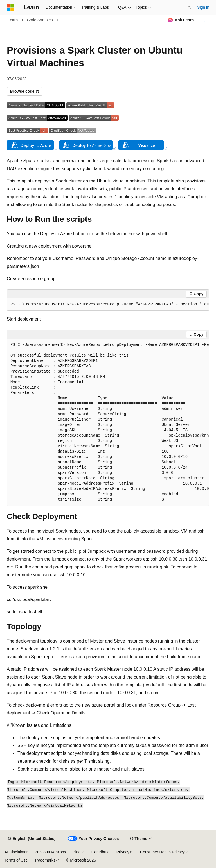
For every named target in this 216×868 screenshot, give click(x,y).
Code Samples (40, 20)
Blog (77, 852)
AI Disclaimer (16, 852)
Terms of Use (16, 860)
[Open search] (189, 8)
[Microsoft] (10, 8)
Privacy (123, 852)
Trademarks (45, 860)
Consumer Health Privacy (162, 852)
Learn (13, 20)
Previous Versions (50, 852)
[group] (108, 305)
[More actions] (204, 20)
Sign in (203, 7)
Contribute (101, 852)
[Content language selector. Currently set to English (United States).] (32, 839)
